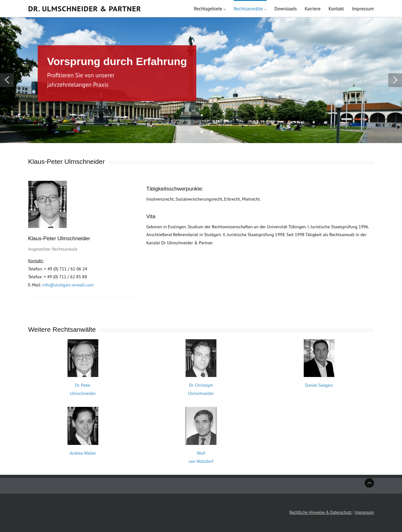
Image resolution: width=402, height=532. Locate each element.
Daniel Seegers (319, 385)
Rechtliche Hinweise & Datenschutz (321, 512)
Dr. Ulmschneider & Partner (85, 12)
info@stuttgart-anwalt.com (68, 285)
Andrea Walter (83, 453)
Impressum (364, 512)
